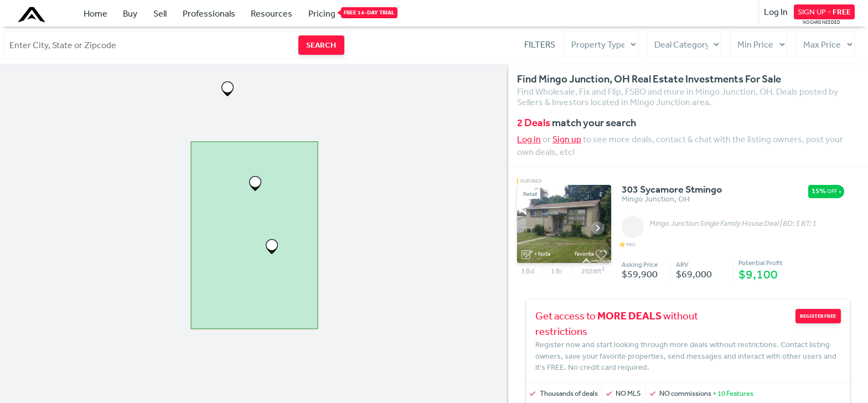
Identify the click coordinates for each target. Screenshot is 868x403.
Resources (272, 13)
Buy (130, 13)
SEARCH (321, 45)
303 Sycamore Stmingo (672, 190)
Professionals (209, 13)
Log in (529, 139)
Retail (530, 194)
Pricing (322, 13)
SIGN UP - (824, 12)
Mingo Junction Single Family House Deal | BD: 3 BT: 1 (733, 224)
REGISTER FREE (820, 316)
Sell (160, 13)
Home (95, 13)
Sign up (567, 139)
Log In (776, 12)
